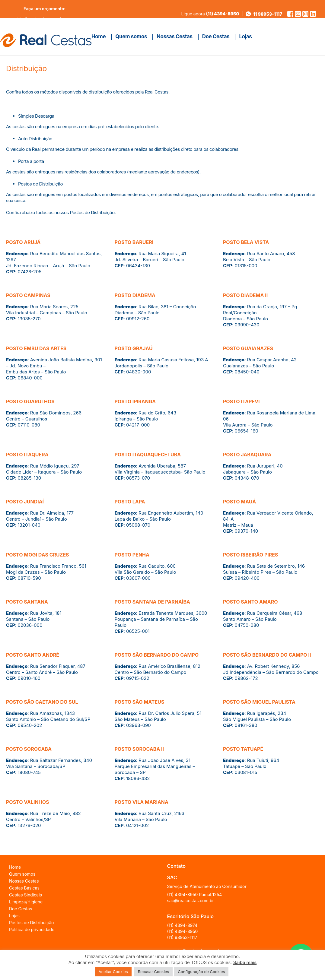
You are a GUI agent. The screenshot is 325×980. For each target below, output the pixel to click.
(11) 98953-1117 (182, 937)
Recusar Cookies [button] (153, 972)
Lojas (14, 916)
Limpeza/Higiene (26, 902)
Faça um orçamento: (45, 9)
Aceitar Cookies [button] (113, 972)
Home (15, 867)
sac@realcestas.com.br (191, 901)
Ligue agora (210, 14)
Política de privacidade (32, 929)
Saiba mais (245, 962)
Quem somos (22, 874)
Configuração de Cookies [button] (201, 972)
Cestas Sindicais (25, 895)
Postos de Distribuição (31, 923)
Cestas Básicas (24, 888)
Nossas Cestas (24, 881)
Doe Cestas (21, 909)
